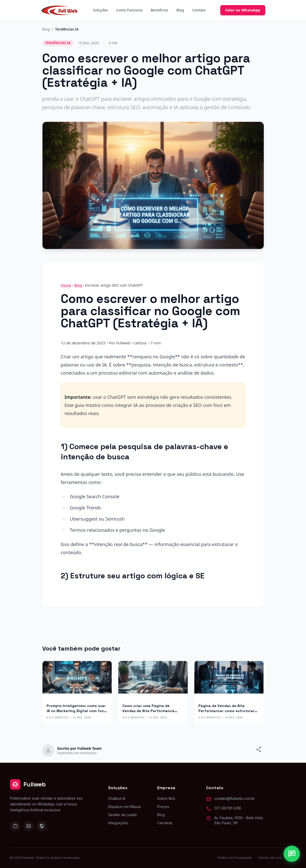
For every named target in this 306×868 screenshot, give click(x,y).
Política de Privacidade (235, 858)
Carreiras (165, 823)
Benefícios (159, 10)
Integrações (118, 823)
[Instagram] (28, 826)
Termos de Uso (270, 858)
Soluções (101, 10)
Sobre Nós (166, 798)
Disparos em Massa (124, 807)
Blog (180, 10)
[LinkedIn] (15, 826)
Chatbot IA (117, 798)
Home (66, 285)
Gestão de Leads (122, 815)
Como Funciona (129, 10)
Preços (163, 807)
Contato (199, 10)
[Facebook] (42, 826)
